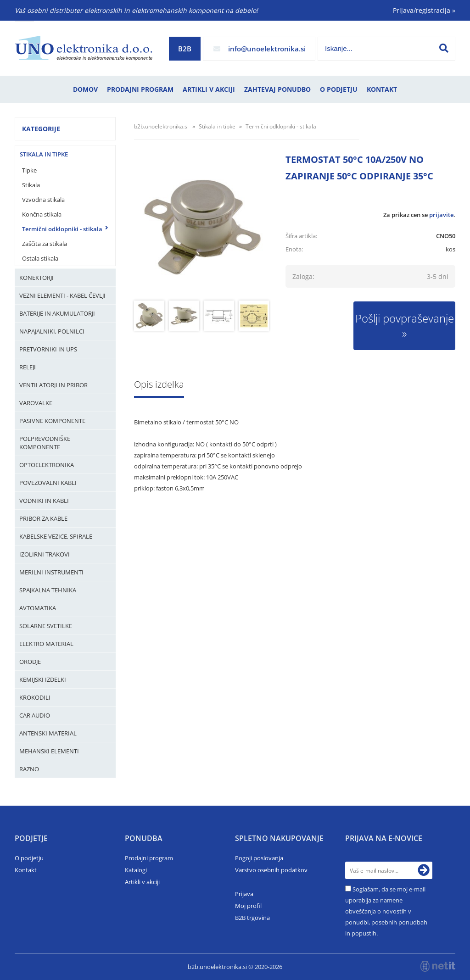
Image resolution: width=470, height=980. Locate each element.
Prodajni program (140, 89)
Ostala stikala (40, 258)
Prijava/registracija (424, 10)
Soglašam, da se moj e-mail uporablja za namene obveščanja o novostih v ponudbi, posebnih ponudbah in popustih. (386, 911)
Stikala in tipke (44, 154)
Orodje (30, 662)
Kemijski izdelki (43, 679)
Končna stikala (42, 214)
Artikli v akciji (209, 89)
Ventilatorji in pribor (53, 385)
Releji (28, 367)
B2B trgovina (252, 918)
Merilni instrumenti (51, 572)
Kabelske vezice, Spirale (56, 536)
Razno (29, 769)
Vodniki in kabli (44, 501)
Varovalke (36, 403)
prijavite (441, 215)
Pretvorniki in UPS (48, 349)
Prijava (244, 894)
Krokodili (35, 697)
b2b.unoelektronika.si (161, 126)
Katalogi (136, 870)
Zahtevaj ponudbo (277, 89)
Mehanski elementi (49, 751)
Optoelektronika (47, 465)
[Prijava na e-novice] (424, 870)
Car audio (35, 715)
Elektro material (46, 644)
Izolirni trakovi (45, 554)
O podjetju (339, 89)
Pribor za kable (43, 518)
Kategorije (41, 129)
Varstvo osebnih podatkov (271, 870)
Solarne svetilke (46, 626)
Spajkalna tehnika (48, 590)
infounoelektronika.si (267, 49)
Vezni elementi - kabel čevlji (62, 295)
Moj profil (248, 906)
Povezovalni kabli (48, 483)
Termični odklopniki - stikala (62, 229)
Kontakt (382, 89)
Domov (85, 89)
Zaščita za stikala (45, 244)
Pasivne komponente (52, 421)
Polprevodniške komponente (45, 443)
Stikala (31, 185)
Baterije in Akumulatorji (57, 313)
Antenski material (48, 733)
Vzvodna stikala (43, 200)
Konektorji (36, 278)
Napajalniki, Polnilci (52, 331)
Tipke (29, 170)
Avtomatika (38, 608)
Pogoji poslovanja (259, 858)
